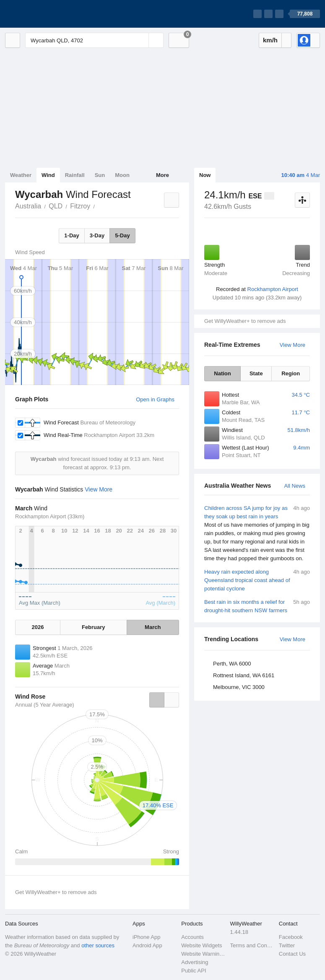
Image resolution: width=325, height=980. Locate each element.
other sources (98, 945)
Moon (122, 175)
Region (291, 373)
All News (295, 486)
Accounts (192, 937)
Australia (28, 206)
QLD (56, 206)
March (153, 627)
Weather (21, 175)
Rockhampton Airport (273, 289)
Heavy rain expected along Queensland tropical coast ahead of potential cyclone (257, 580)
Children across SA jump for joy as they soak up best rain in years (257, 533)
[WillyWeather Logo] (44, 14)
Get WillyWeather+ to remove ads (245, 321)
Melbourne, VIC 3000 (239, 687)
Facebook (291, 937)
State (256, 373)
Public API (194, 971)
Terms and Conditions (252, 945)
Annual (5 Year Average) (45, 705)
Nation (222, 373)
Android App (147, 945)
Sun (100, 175)
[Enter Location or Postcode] (94, 40)
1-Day (71, 235)
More (162, 175)
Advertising (195, 962)
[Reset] (141, 40)
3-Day (97, 235)
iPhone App (147, 937)
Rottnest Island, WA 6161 (244, 675)
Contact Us (292, 954)
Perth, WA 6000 (232, 664)
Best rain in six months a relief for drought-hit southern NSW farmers (257, 606)
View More (292, 345)
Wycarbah (99, 205)
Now (205, 175)
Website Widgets (201, 945)
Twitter (287, 945)
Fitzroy (80, 206)
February (94, 627)
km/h (270, 40)
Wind (48, 175)
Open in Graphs (155, 399)
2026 (38, 627)
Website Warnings (203, 954)
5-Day (122, 235)
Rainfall (75, 175)
